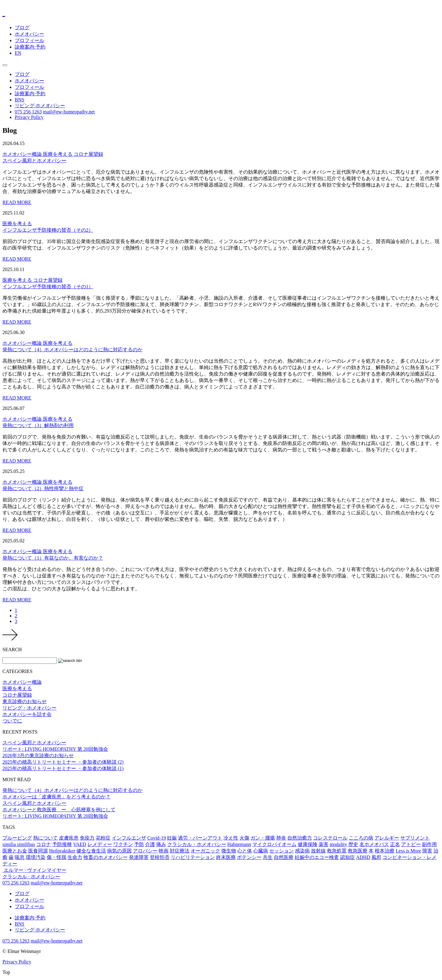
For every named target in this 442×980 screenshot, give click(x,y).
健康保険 (308, 844)
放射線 (318, 851)
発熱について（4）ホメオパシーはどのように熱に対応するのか (72, 790)
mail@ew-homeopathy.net (69, 112)
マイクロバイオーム (274, 844)
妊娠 (172, 838)
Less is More (408, 851)
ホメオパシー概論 (23, 154)
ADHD (363, 857)
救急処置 (337, 851)
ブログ (22, 28)
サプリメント (415, 838)
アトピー (411, 844)
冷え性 (231, 838)
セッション (281, 851)
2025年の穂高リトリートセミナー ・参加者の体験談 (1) (63, 768)
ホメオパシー (29, 34)
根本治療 (385, 851)
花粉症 (103, 838)
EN (18, 53)
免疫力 (87, 838)
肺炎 (281, 838)
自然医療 (284, 857)
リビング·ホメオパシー (40, 106)
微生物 (229, 851)
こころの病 (361, 838)
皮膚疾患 (69, 838)
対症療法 (180, 851)
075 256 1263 (28, 112)
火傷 (244, 838)
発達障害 (139, 857)
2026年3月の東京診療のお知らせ (38, 756)
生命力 (75, 857)
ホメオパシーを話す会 (27, 714)
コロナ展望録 (88, 154)
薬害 (324, 844)
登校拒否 (160, 857)
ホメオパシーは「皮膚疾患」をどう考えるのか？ (56, 797)
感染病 (302, 851)
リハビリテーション (193, 857)
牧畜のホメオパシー (106, 857)
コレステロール (330, 838)
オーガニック (205, 851)
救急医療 (358, 851)
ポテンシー (249, 857)
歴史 (353, 844)
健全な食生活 (91, 851)
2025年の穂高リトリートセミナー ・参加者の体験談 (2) (63, 762)
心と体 (245, 851)
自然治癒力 (300, 838)
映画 (164, 851)
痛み (161, 844)
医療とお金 (15, 851)
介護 (150, 844)
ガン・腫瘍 (263, 838)
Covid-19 (157, 838)
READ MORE (17, 202)
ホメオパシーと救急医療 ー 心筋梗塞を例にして (59, 810)
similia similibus (19, 844)
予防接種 (62, 844)
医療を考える (58, 154)
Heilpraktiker (62, 851)
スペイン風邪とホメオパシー (34, 743)
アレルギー (387, 838)
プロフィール (29, 40)
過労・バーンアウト (200, 838)
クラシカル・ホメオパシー (197, 844)
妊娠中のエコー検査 (317, 857)
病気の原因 (119, 851)
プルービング (17, 838)
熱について (45, 838)
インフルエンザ (129, 838)
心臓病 (261, 851)
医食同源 (38, 851)
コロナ (44, 844)
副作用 (429, 844)
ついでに (12, 721)
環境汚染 (36, 857)
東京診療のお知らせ (25, 701)
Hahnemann (239, 844)
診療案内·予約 (30, 47)
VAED (79, 844)
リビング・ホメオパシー (29, 708)
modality (338, 844)
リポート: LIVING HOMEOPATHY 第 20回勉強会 (55, 749)
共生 (268, 857)
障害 (427, 851)
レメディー (100, 844)
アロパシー (145, 851)
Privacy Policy (29, 117)
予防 (139, 844)
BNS (19, 100)
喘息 (20, 857)
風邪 (376, 857)
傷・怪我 (56, 857)
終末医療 (226, 857)
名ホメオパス (374, 844)
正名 (395, 844)
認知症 (347, 857)
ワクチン (123, 844)
